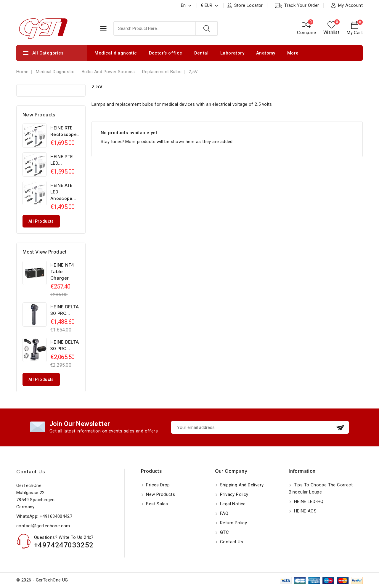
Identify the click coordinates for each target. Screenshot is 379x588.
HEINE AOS (305, 511)
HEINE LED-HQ (308, 502)
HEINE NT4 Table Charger (62, 271)
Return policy (233, 523)
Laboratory (232, 53)
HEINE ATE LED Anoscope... (63, 192)
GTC (224, 532)
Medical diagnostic (116, 53)
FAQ (224, 513)
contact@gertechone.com (43, 526)
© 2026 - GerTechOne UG (42, 580)
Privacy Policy (234, 494)
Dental (201, 53)
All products (41, 221)
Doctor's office (166, 53)
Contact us (31, 472)
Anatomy (266, 53)
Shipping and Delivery (241, 485)
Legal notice (232, 504)
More (293, 53)
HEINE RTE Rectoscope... (65, 131)
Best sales (156, 504)
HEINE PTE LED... (62, 160)
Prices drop (157, 485)
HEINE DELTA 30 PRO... (65, 310)
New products (160, 494)
